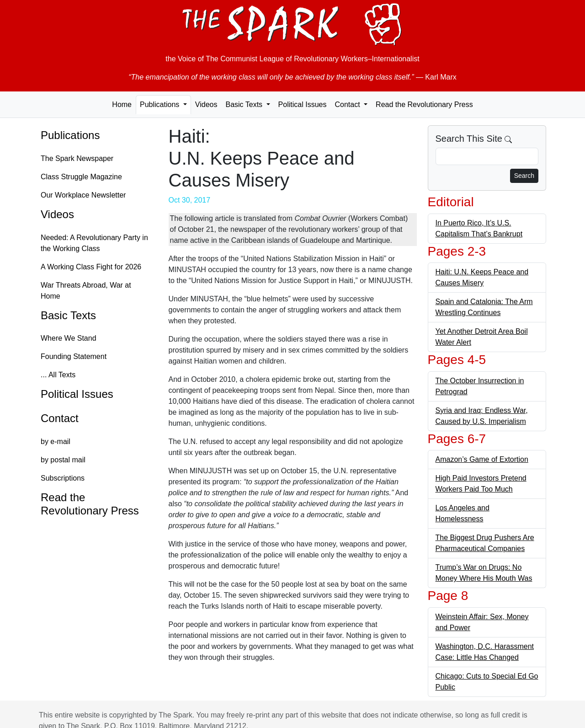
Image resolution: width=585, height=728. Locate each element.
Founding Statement (74, 356)
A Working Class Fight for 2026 (91, 267)
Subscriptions (63, 478)
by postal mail (63, 460)
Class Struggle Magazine (81, 177)
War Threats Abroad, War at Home (86, 291)
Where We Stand (69, 338)
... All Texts (58, 375)
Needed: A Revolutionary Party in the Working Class (94, 243)
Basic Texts (68, 315)
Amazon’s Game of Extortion (482, 459)
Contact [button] (348, 104)
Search (524, 176)
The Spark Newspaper (77, 158)
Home (122, 104)
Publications (70, 135)
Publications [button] (161, 104)
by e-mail (56, 442)
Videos (206, 104)
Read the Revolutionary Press (424, 104)
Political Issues (303, 104)
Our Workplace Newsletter (83, 195)
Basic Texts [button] (245, 104)
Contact (60, 418)
